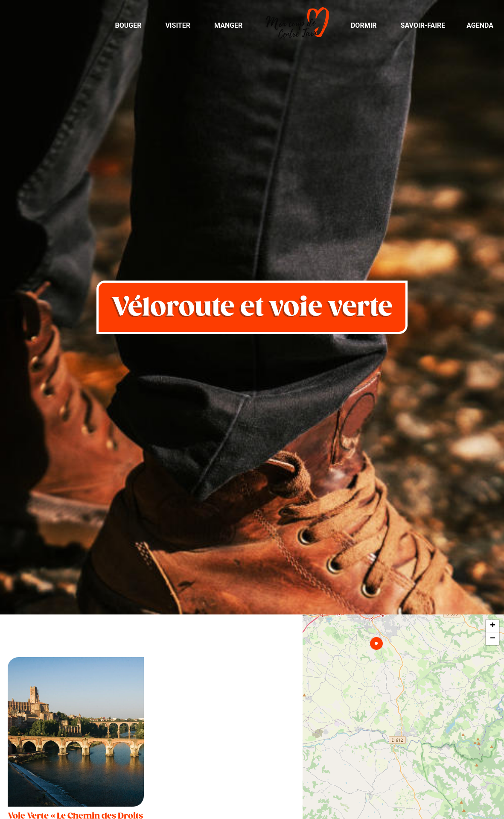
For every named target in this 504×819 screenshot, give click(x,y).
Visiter (178, 25)
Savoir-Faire (423, 25)
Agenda (480, 25)
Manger (228, 25)
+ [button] (493, 626)
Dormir (364, 25)
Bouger (128, 25)
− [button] (493, 639)
